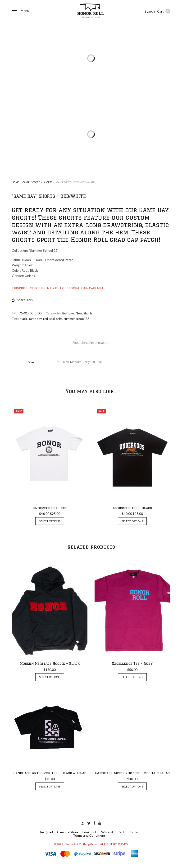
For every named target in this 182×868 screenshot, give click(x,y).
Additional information (91, 342)
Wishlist (107, 832)
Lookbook (90, 832)
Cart (164, 11)
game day (35, 319)
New (79, 313)
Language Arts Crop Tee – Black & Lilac (50, 773)
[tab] (91, 342)
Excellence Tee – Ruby (132, 664)
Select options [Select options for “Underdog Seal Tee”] (50, 521)
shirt (59, 319)
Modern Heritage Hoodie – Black (50, 664)
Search (150, 11)
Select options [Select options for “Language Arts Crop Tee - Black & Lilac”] (50, 786)
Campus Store (31, 182)
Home (16, 182)
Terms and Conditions (89, 835)
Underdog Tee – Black (132, 508)
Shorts (48, 182)
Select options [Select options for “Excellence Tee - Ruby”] (132, 677)
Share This (22, 300)
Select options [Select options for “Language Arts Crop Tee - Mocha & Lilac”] (132, 786)
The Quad (45, 832)
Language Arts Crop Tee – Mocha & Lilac (132, 773)
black (23, 319)
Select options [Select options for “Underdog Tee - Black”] (132, 521)
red (45, 319)
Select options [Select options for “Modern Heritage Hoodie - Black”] (50, 677)
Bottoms (68, 313)
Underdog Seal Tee (50, 508)
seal (52, 319)
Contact (135, 832)
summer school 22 (76, 319)
